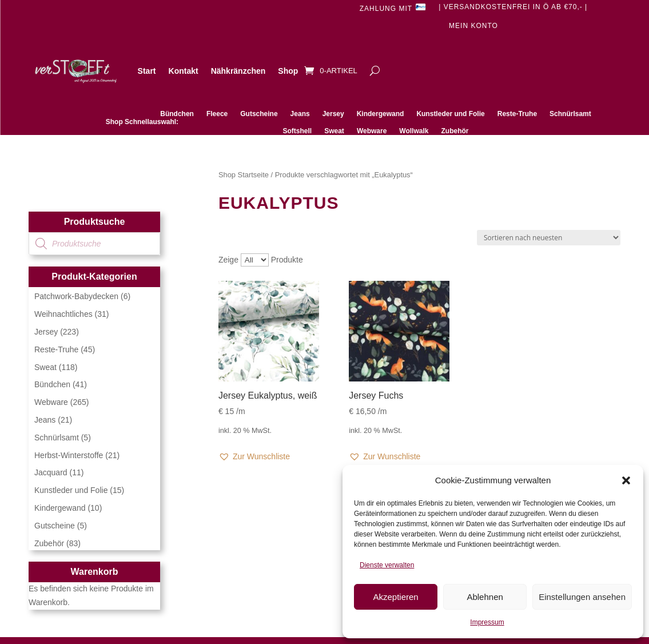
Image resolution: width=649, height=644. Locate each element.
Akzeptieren (395, 597)
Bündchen (177, 114)
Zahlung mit (393, 8)
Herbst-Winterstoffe (69, 455)
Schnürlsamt (570, 114)
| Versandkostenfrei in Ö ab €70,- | (513, 7)
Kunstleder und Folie (450, 114)
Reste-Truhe (517, 114)
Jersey (333, 114)
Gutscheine (259, 114)
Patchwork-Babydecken (76, 296)
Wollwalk (414, 131)
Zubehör (455, 131)
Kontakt (184, 71)
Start (147, 71)
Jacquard (51, 472)
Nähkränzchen (238, 71)
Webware (372, 131)
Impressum (487, 622)
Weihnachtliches (63, 314)
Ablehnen (485, 597)
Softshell (298, 131)
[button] (626, 480)
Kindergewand (381, 114)
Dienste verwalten (387, 565)
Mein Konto (473, 26)
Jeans (300, 114)
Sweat (334, 131)
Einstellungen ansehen (582, 597)
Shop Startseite (244, 175)
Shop (288, 71)
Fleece (217, 114)
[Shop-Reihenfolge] (549, 238)
